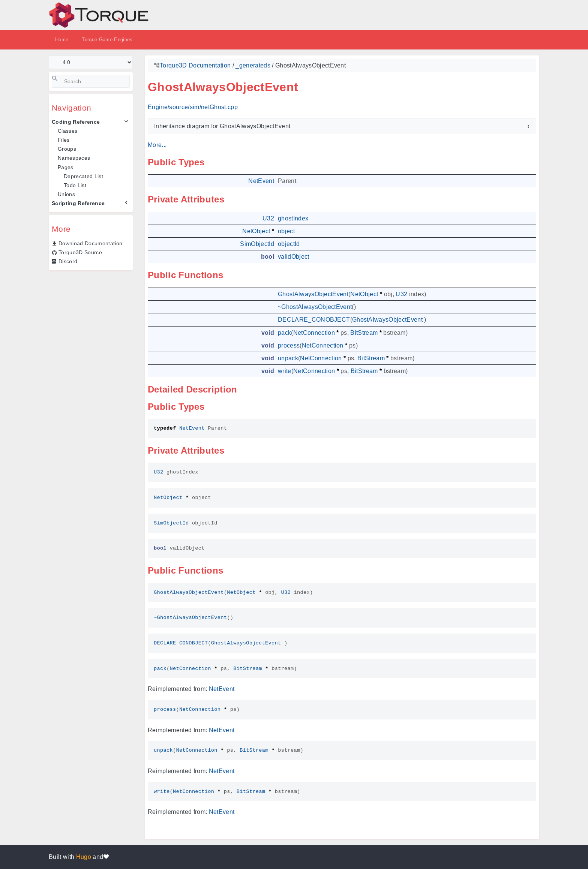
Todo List (75, 185)
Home (62, 40)
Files (64, 140)
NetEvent (222, 689)
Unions (66, 194)
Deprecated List (83, 176)
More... (157, 145)
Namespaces (74, 158)
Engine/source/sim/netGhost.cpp (193, 107)
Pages (66, 167)
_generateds (253, 65)
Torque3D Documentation (195, 65)
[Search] (91, 81)
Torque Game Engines (107, 40)
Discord (68, 261)
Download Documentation (90, 243)
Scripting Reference (78, 203)
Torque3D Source (80, 252)
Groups (67, 149)
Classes (67, 131)
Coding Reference (76, 122)
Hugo (84, 857)
